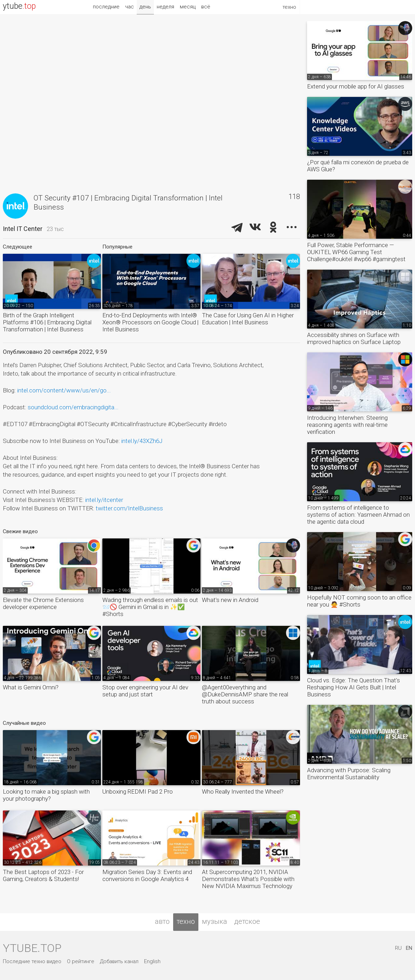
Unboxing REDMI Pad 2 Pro (138, 792)
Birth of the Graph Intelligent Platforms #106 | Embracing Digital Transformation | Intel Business (47, 322)
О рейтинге (81, 961)
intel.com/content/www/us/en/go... (64, 390)
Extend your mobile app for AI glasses (356, 86)
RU (398, 948)
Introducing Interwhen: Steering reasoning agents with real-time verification (347, 425)
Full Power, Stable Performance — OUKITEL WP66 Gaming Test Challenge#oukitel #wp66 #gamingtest (356, 252)
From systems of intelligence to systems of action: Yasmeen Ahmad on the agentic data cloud (358, 515)
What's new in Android (230, 600)
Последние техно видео (32, 961)
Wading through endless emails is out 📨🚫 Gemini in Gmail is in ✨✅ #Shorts (150, 607)
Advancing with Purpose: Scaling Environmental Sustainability (349, 774)
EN (409, 948)
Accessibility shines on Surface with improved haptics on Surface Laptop (354, 338)
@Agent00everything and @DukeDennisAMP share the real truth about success (245, 694)
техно (186, 921)
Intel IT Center (23, 229)
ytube (19, 6)
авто (162, 921)
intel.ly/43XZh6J (142, 441)
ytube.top (32, 948)
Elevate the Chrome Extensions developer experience (43, 603)
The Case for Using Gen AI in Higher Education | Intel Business (248, 319)
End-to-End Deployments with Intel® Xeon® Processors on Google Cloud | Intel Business (150, 322)
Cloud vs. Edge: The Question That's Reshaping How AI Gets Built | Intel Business (353, 687)
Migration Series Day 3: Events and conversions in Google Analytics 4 (147, 875)
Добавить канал (119, 961)
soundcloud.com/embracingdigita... (73, 407)
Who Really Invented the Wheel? (243, 792)
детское (247, 921)
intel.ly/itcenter (104, 500)
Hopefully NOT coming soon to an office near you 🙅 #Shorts (359, 601)
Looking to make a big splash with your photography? (46, 795)
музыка (215, 921)
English (152, 961)
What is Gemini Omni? (31, 687)
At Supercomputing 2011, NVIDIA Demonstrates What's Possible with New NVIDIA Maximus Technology (248, 879)
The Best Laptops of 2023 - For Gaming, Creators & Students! (43, 875)
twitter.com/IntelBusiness (129, 508)
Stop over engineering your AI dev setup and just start (145, 691)
